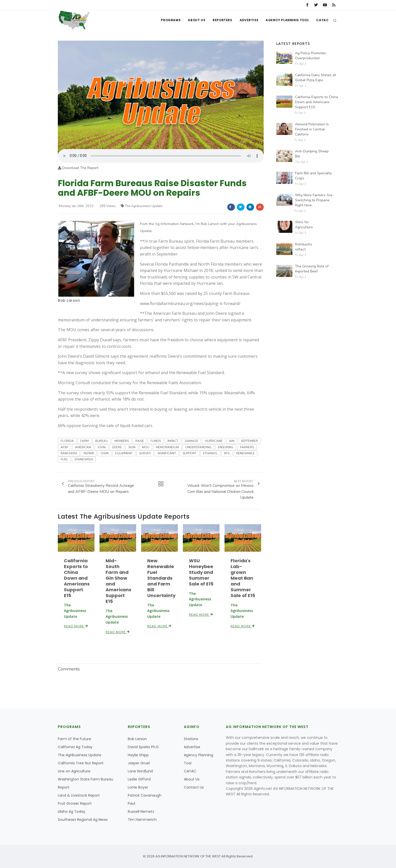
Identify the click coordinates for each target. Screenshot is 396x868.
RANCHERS (69, 453)
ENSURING (226, 447)
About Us (196, 20)
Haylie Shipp (138, 755)
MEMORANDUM (167, 447)
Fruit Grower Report (75, 803)
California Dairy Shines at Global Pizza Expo (315, 78)
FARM (84, 441)
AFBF (65, 447)
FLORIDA (67, 441)
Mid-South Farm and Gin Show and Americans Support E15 (118, 581)
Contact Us (194, 787)
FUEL (64, 459)
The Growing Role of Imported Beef (312, 269)
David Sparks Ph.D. (144, 747)
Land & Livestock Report (79, 795)
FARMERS (247, 447)
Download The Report (78, 168)
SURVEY (145, 453)
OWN (105, 453)
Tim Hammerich (142, 820)
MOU (146, 447)
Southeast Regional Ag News (83, 820)
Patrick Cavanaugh (145, 795)
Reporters (222, 20)
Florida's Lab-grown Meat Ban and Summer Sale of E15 (243, 578)
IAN (232, 441)
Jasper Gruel (139, 763)
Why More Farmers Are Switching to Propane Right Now (314, 200)
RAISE (140, 441)
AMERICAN (83, 447)
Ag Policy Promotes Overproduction (311, 56)
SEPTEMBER (250, 441)
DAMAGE (192, 441)
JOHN (102, 447)
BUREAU (102, 441)
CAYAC (322, 20)
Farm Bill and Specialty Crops (313, 176)
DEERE (117, 447)
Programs (170, 20)
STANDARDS (84, 459)
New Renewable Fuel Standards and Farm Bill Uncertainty (161, 578)
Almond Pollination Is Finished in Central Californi (312, 129)
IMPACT (173, 441)
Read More (76, 626)
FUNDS (156, 441)
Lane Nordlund (140, 771)
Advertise (249, 20)
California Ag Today (75, 747)
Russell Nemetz (141, 811)
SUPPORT (190, 453)
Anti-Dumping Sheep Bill (312, 154)
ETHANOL (210, 453)
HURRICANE (214, 441)
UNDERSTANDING (198, 447)
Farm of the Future (75, 739)
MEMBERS (122, 441)
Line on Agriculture (74, 771)
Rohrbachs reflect (304, 247)
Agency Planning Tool (287, 20)
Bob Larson (69, 300)
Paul (131, 803)
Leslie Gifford (139, 779)
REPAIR (89, 453)
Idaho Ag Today (72, 811)
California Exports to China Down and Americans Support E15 (77, 578)
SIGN (132, 447)
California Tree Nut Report (81, 763)
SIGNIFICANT (167, 453)
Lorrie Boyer (138, 787)
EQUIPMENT (124, 453)
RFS (227, 453)
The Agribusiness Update (142, 206)
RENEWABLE (245, 453)
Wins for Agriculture (304, 225)
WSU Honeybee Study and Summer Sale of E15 (201, 572)
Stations (191, 739)
